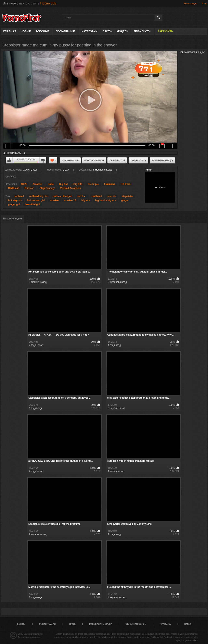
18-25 (24, 184)
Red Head (14, 188)
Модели (123, 31)
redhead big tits (38, 196)
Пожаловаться (94, 160)
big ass (86, 200)
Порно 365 (48, 3)
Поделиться (138, 160)
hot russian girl (36, 200)
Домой (21, 624)
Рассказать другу (101, 624)
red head (97, 196)
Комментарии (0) (162, 160)
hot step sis (15, 200)
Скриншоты (117, 160)
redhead (19, 196)
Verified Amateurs (70, 188)
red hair (82, 196)
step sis (112, 196)
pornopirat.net (36, 634)
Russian (30, 188)
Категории (90, 31)
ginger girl (14, 204)
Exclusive (110, 184)
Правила (165, 624)
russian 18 (70, 200)
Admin (148, 170)
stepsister (127, 196)
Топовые (43, 31)
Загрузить (165, 31)
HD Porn (126, 184)
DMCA (188, 624)
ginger (125, 200)
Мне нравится (9, 160)
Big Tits (78, 184)
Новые (26, 31)
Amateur (37, 184)
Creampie (93, 184)
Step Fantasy (47, 188)
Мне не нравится (43, 160)
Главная (10, 31)
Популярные (65, 31)
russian (54, 200)
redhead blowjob (62, 196)
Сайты (107, 31)
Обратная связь (136, 624)
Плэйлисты (142, 31)
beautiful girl (33, 204)
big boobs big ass (106, 200)
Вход (204, 3)
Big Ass (64, 184)
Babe (51, 184)
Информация (70, 160)
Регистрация (191, 3)
